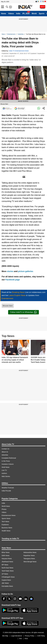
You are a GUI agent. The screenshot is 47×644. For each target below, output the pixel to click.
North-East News (7, 568)
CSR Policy (41, 636)
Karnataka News (7, 586)
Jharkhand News (7, 562)
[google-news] (31, 599)
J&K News (5, 583)
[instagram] (15, 599)
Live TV (4, 470)
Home (4, 14)
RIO (21, 639)
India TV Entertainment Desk (19, 51)
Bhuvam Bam (8, 306)
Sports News (6, 518)
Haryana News (7, 559)
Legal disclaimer (17, 636)
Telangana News (29, 559)
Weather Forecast (8, 488)
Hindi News (6, 467)
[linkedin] (26, 599)
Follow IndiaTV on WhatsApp (23, 312)
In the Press (6, 461)
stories (10, 271)
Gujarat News (6, 580)
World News (6, 506)
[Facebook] (4, 599)
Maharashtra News (30, 552)
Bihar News (6, 552)
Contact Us (5, 449)
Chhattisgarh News (8, 577)
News (3, 34)
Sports (42, 14)
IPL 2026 (26, 14)
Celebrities (21, 34)
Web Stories (6, 476)
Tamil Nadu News (8, 571)
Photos (4, 509)
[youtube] (20, 599)
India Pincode (6, 491)
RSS (26, 639)
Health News (6, 531)
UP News (5, 574)
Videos (11, 14)
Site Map (5, 636)
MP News (5, 565)
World (34, 14)
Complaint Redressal (9, 458)
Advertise (5, 455)
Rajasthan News (29, 555)
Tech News (5, 522)
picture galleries (26, 271)
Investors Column (8, 464)
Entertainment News (9, 515)
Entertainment (11, 34)
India (18, 14)
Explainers (5, 525)
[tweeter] (9, 599)
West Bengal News (30, 562)
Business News (7, 528)
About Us (5, 452)
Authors (4, 473)
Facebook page (13, 280)
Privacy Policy (30, 636)
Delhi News (6, 555)
